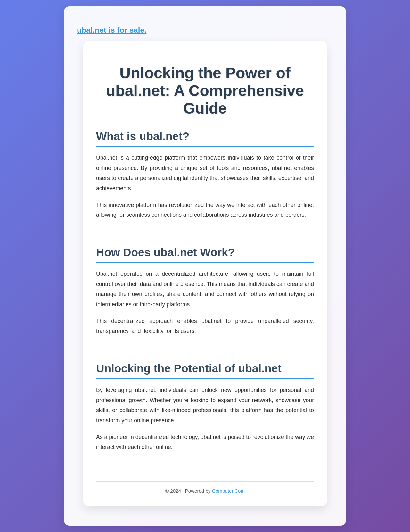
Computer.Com (228, 491)
